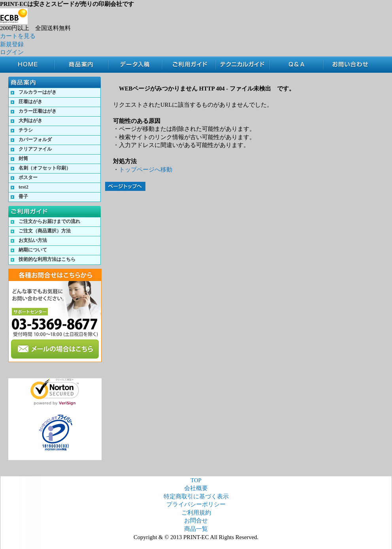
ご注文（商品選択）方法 (45, 231)
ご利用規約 (196, 513)
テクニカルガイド (242, 65)
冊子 (23, 196)
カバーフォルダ (35, 140)
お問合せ (353, 65)
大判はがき (30, 121)
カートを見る (18, 36)
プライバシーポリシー (196, 504)
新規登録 (12, 44)
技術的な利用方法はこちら (47, 259)
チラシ (26, 130)
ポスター (28, 177)
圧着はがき (30, 102)
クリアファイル (35, 149)
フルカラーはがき (38, 92)
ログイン (12, 52)
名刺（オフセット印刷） (45, 168)
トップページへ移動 (146, 170)
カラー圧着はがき (38, 111)
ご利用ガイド (188, 65)
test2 (24, 187)
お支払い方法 (33, 240)
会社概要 (196, 488)
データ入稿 (135, 65)
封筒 (23, 158)
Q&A (296, 65)
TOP (31, 65)
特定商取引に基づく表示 (196, 496)
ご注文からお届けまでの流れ (49, 221)
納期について (33, 250)
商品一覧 (196, 529)
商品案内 (81, 65)
